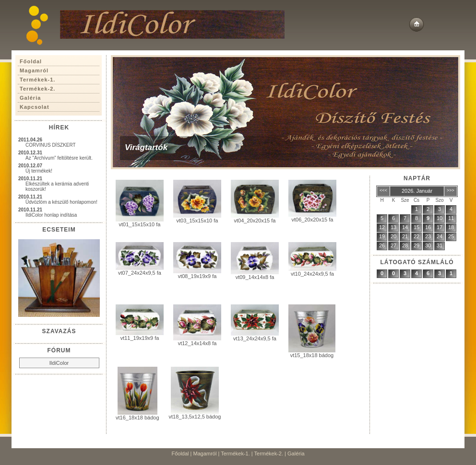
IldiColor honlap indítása (51, 215)
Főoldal (180, 453)
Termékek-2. (269, 453)
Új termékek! (39, 171)
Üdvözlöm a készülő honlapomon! (61, 202)
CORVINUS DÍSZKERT (51, 145)
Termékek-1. (235, 453)
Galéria (296, 453)
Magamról (205, 453)
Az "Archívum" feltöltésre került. (59, 158)
